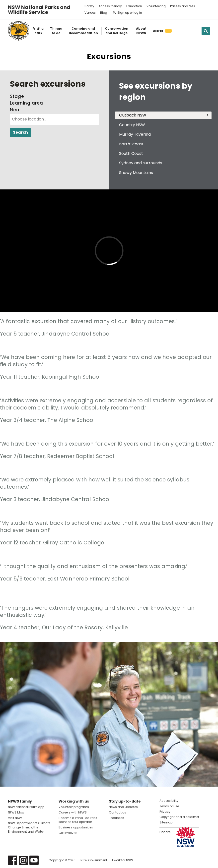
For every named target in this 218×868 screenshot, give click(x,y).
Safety (89, 6)
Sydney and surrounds (141, 163)
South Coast (131, 153)
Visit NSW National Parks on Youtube (34, 860)
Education (134, 6)
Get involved (68, 833)
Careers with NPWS (73, 812)
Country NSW (132, 125)
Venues (90, 13)
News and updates (123, 807)
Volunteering (156, 6)
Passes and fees (183, 6)
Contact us (117, 812)
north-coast (131, 144)
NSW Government (94, 860)
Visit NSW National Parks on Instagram (23, 860)
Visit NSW (15, 818)
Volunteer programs (74, 807)
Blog (104, 13)
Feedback (116, 818)
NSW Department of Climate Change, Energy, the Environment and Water (29, 827)
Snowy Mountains (136, 173)
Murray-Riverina (135, 134)
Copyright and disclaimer (179, 817)
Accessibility (169, 801)
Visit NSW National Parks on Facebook (13, 860)
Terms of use (169, 806)
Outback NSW (133, 115)
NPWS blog (16, 812)
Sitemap (166, 822)
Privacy (165, 812)
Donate (165, 832)
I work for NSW (123, 860)
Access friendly (110, 6)
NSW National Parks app (26, 807)
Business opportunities (76, 827)
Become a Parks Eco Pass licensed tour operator (78, 820)
